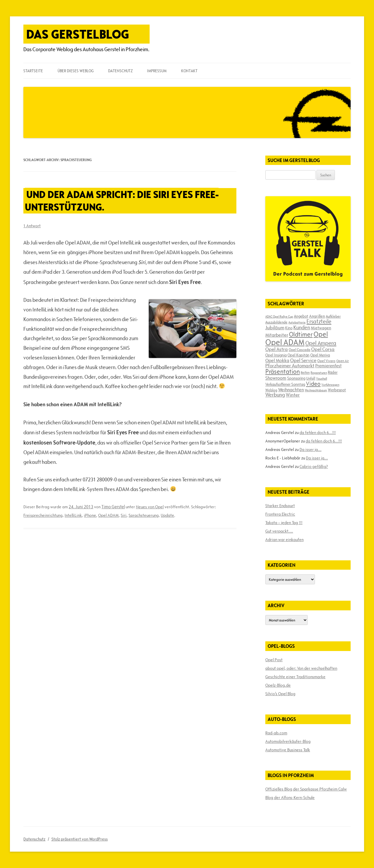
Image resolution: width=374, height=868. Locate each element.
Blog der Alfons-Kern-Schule (290, 798)
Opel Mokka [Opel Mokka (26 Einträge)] (277, 360)
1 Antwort (32, 226)
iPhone (90, 515)
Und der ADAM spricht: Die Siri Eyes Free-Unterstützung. (122, 201)
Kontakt (189, 71)
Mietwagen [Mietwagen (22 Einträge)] (321, 328)
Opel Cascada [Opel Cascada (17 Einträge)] (299, 349)
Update (167, 515)
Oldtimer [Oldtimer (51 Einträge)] (301, 334)
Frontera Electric (280, 514)
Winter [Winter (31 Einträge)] (293, 395)
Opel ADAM (108, 515)
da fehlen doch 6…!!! (318, 433)
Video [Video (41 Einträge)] (313, 384)
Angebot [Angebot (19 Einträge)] (301, 316)
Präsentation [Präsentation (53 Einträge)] (283, 372)
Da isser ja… (310, 449)
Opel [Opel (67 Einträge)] (321, 334)
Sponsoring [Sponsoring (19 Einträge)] (296, 378)
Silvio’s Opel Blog (280, 694)
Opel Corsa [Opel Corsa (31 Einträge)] (323, 349)
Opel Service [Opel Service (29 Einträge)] (303, 360)
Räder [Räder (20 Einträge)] (333, 372)
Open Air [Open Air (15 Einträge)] (343, 361)
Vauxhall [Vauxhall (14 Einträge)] (322, 378)
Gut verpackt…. (279, 531)
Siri (124, 515)
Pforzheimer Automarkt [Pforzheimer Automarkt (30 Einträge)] (290, 366)
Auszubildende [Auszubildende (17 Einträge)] (276, 322)
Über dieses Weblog (76, 71)
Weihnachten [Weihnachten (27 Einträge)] (291, 390)
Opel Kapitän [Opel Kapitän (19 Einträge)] (298, 355)
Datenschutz (120, 71)
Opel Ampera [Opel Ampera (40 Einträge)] (321, 343)
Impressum (157, 71)
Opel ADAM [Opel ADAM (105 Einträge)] (285, 342)
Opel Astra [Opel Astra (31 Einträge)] (277, 349)
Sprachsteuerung (144, 515)
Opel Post (274, 660)
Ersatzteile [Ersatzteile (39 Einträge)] (319, 321)
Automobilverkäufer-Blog (288, 741)
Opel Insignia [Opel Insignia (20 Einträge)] (276, 355)
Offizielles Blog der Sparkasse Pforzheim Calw (306, 789)
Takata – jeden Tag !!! (284, 523)
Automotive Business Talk (288, 750)
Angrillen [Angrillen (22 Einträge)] (317, 316)
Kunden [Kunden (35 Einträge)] (302, 327)
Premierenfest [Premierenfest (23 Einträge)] (328, 366)
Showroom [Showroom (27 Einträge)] (276, 378)
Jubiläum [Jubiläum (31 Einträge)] (275, 328)
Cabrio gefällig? (314, 466)
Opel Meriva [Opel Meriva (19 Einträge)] (320, 355)
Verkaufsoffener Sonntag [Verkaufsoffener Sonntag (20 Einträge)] (285, 384)
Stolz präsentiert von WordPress (80, 839)
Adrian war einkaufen (284, 540)
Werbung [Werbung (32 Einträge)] (275, 395)
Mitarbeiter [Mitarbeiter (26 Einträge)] (277, 335)
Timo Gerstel (113, 507)
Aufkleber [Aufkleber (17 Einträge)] (333, 316)
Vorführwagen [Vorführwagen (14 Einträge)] (330, 385)
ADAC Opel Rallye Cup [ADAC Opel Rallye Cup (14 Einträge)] (279, 316)
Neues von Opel (150, 507)
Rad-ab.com (276, 733)
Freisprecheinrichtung (43, 515)
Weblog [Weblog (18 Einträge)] (271, 390)
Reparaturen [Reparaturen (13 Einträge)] (319, 373)
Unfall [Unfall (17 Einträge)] (311, 378)
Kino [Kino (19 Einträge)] (289, 328)
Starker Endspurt (280, 506)
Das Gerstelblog (78, 34)
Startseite (33, 71)
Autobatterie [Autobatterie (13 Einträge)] (297, 322)
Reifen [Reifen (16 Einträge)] (305, 372)
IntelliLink (73, 515)
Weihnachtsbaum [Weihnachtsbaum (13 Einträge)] (316, 390)
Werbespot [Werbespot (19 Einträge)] (337, 390)
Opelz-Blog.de (278, 685)
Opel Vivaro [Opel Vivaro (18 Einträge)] (326, 361)
